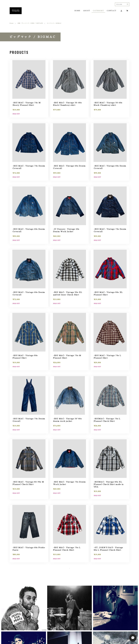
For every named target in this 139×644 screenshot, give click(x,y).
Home (11, 23)
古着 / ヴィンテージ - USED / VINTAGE (30, 23)
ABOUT (87, 11)
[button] (24, 618)
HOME (77, 11)
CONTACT (112, 11)
